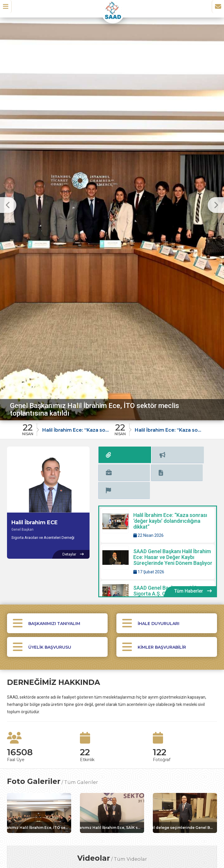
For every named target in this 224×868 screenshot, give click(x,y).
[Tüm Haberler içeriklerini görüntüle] (193, 553)
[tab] (108, 454)
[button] (8, 8)
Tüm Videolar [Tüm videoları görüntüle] (130, 832)
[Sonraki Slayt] (216, 205)
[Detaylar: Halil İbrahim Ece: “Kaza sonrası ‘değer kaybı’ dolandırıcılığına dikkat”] (158, 487)
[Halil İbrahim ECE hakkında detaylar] (73, 554)
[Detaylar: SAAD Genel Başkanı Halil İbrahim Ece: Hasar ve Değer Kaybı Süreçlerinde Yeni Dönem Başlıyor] (158, 523)
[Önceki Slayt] (8, 205)
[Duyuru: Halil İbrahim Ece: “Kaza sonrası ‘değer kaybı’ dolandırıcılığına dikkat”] (66, 428)
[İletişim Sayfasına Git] (216, 8)
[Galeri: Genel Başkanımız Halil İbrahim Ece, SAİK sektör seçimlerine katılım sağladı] (112, 784)
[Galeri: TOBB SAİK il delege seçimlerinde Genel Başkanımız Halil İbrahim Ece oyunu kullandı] (185, 784)
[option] (112, 217)
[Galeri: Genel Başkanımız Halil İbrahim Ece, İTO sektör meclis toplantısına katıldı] (39, 784)
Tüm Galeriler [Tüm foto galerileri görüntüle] (81, 753)
